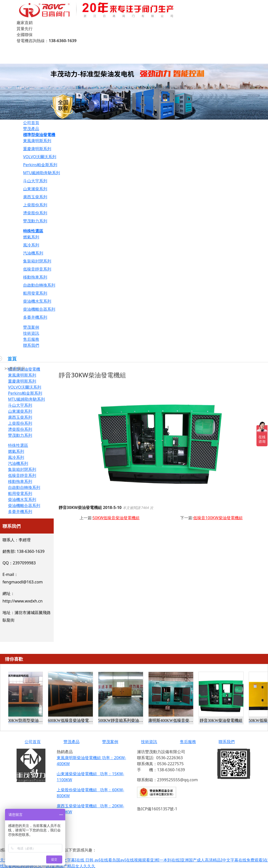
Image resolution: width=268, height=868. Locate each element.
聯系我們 (31, 345)
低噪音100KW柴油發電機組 (218, 518)
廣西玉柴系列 (35, 197)
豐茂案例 (31, 327)
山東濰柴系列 (35, 189)
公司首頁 (31, 123)
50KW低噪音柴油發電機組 (116, 518)
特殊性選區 (33, 231)
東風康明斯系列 (37, 141)
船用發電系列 (35, 293)
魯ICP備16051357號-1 (157, 809)
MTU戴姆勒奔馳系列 (42, 173)
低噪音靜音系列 (37, 269)
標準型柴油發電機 (39, 135)
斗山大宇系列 (35, 181)
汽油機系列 (33, 253)
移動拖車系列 (35, 277)
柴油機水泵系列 (37, 301)
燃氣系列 (31, 237)
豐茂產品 (31, 129)
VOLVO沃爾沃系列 (40, 157)
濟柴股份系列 (35, 213)
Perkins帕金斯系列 (40, 165)
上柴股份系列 (35, 205)
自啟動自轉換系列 (39, 285)
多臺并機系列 (35, 317)
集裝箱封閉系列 (37, 261)
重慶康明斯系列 (37, 149)
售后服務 (31, 339)
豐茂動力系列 (35, 221)
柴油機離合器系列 (39, 309)
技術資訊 (31, 333)
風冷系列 (31, 245)
